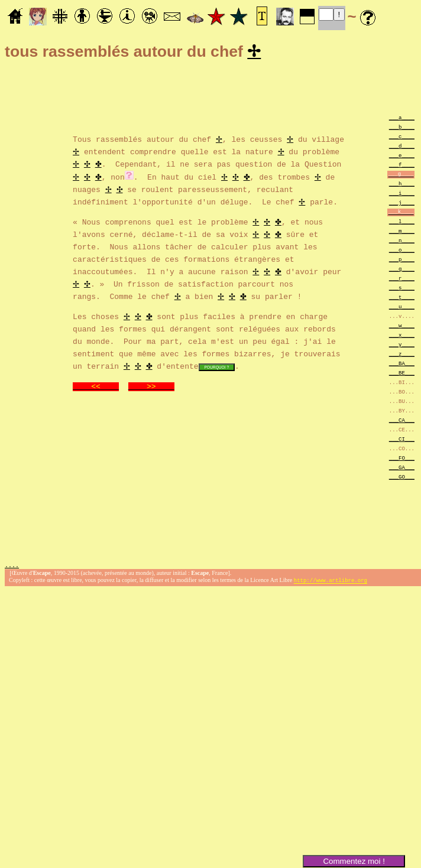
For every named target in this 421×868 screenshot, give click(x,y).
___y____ (402, 346)
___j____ (402, 204)
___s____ (402, 289)
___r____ (402, 280)
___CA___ (402, 422)
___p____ (402, 261)
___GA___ (402, 469)
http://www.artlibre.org (331, 583)
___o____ (402, 251)
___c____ (402, 138)
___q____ (402, 270)
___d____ (402, 147)
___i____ (402, 195)
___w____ (402, 327)
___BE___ (402, 374)
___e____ (402, 157)
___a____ (402, 119)
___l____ (402, 223)
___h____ (402, 185)
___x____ (402, 337)
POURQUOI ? (217, 368)
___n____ (402, 242)
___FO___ (402, 459)
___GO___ (402, 478)
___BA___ (402, 365)
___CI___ (402, 440)
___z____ (402, 355)
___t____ (402, 299)
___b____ (402, 129)
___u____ (402, 308)
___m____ (402, 233)
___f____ (402, 166)
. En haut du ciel (177, 178)
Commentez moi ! (354, 861)
